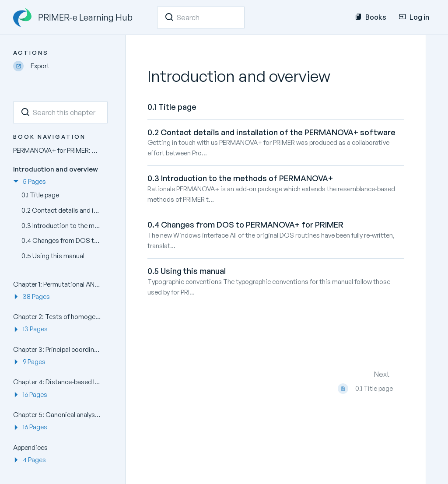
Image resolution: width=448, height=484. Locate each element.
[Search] (169, 17)
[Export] (60, 66)
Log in (414, 17)
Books (371, 17)
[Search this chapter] (60, 112)
